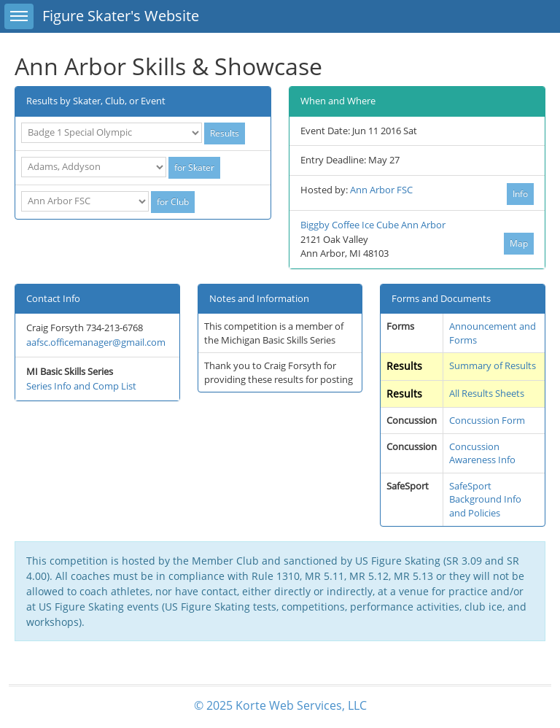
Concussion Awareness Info (482, 453)
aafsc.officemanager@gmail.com (96, 342)
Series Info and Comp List (81, 386)
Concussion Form (487, 420)
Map (519, 243)
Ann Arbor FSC (381, 190)
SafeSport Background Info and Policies (485, 499)
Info (520, 194)
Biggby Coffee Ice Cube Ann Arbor (373, 225)
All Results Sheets (487, 393)
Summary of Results (493, 365)
